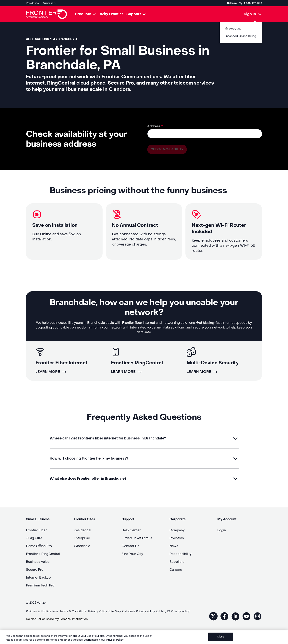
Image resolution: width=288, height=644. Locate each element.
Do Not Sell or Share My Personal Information (57, 619)
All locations (38, 39)
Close (221, 637)
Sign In (250, 14)
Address (155, 126)
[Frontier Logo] (46, 14)
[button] (144, 438)
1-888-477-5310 (251, 3)
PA (53, 39)
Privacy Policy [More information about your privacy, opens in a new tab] (115, 640)
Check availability (167, 149)
